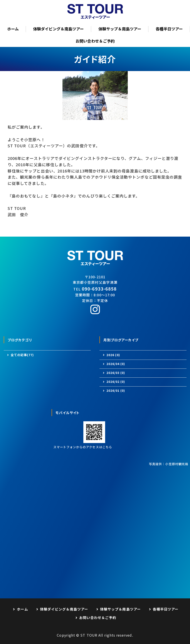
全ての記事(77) (22, 355)
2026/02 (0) (116, 382)
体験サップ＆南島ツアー (120, 29)
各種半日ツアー (169, 29)
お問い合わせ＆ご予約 (95, 41)
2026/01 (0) (116, 391)
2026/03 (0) (116, 373)
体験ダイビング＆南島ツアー (58, 29)
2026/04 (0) (116, 364)
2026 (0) (113, 355)
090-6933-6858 (99, 289)
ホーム (13, 29)
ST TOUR (89, 635)
